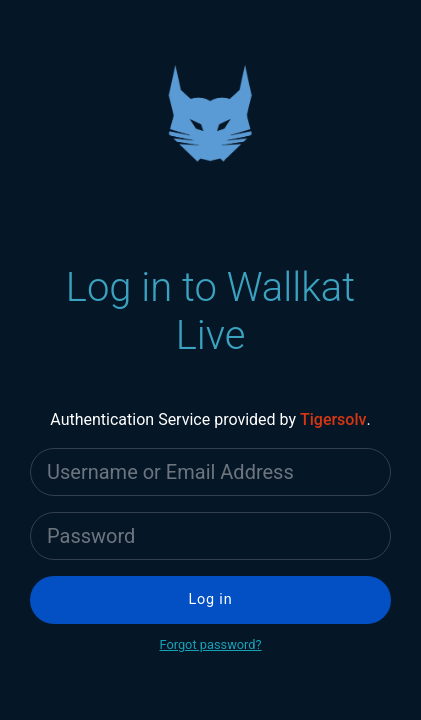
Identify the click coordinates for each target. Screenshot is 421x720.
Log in (211, 599)
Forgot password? (210, 644)
